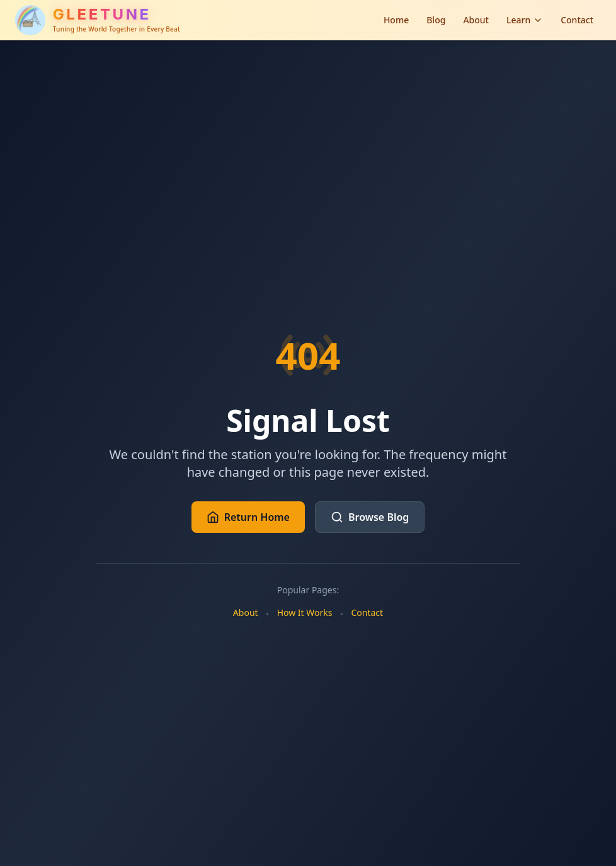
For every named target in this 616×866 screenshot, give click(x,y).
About (476, 20)
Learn (525, 20)
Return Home (248, 517)
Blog (436, 20)
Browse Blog (370, 517)
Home (396, 20)
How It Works (305, 612)
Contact (577, 20)
